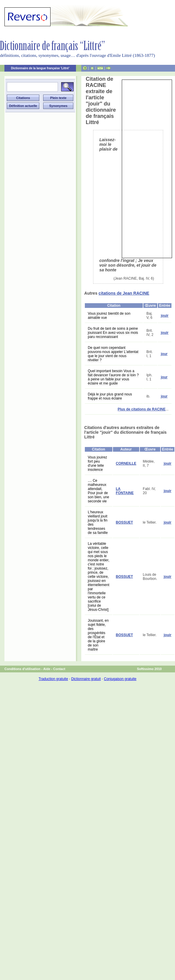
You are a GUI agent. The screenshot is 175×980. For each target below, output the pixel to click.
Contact (59, 669)
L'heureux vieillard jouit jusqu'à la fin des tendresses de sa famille (98, 522)
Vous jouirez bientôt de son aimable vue (109, 316)
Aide (47, 669)
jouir (165, 316)
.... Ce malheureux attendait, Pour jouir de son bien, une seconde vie (98, 491)
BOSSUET (124, 522)
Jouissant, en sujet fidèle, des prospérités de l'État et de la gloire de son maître (98, 635)
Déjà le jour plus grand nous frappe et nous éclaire (110, 396)
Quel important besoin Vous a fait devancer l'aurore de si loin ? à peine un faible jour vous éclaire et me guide (113, 377)
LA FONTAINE (125, 491)
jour (164, 354)
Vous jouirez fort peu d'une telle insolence (97, 463)
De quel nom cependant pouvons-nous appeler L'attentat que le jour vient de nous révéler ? (113, 354)
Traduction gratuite (53, 679)
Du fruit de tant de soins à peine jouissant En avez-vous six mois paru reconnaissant (113, 333)
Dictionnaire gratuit (86, 679)
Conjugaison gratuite (120, 679)
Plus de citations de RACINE (142, 409)
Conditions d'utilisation (22, 669)
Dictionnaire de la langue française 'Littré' (40, 68)
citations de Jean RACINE (124, 293)
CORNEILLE (126, 463)
